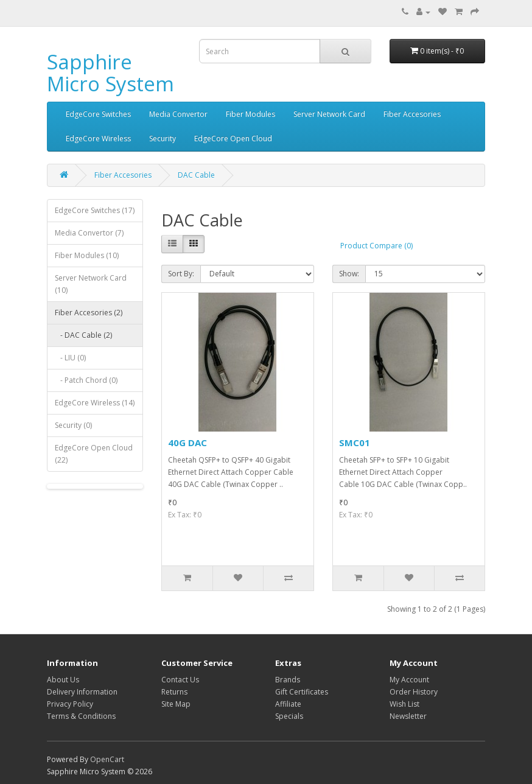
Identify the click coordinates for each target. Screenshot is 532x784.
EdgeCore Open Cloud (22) (94, 454)
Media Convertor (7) (89, 233)
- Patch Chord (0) (86, 380)
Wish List (404, 704)
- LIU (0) (70, 358)
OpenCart (107, 759)
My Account (409, 680)
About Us (63, 680)
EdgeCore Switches (98, 114)
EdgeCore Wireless (98, 138)
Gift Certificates (302, 692)
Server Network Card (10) (91, 284)
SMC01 (355, 443)
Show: (349, 274)
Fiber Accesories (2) (89, 313)
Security (163, 138)
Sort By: (181, 274)
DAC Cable (196, 175)
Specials (289, 716)
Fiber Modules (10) (87, 255)
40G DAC (187, 443)
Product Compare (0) (376, 246)
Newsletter (408, 716)
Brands (288, 680)
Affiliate (288, 704)
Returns (174, 692)
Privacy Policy (70, 704)
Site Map (176, 704)
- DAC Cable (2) (83, 335)
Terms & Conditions (81, 716)
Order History (414, 692)
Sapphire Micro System (110, 73)
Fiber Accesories (412, 114)
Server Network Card (329, 114)
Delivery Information (82, 692)
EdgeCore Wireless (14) (95, 403)
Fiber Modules (250, 114)
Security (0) (73, 425)
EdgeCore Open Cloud (233, 138)
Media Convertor (178, 114)
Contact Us (180, 680)
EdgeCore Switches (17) (95, 210)
